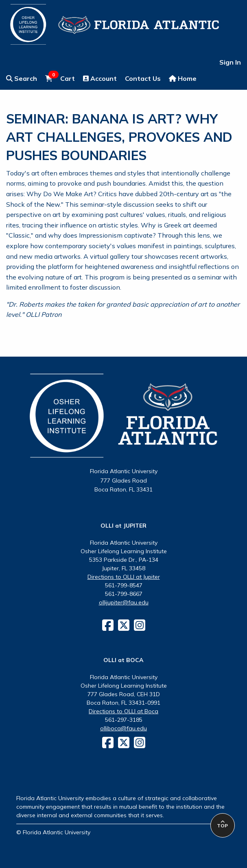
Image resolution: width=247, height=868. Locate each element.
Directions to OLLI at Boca (123, 711)
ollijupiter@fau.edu (124, 602)
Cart (60, 78)
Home (183, 78)
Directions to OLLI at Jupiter (124, 577)
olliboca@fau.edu (123, 728)
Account (100, 78)
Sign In (230, 62)
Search (22, 78)
